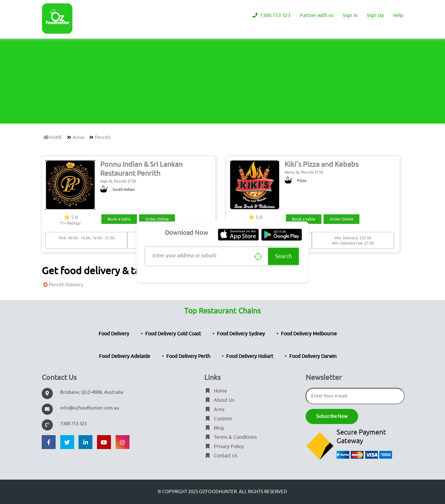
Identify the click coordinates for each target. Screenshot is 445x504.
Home (216, 391)
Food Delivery (114, 334)
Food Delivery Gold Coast (173, 334)
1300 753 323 (271, 15)
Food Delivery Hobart (250, 356)
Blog (214, 428)
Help (398, 15)
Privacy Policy (224, 447)
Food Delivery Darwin (313, 356)
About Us (219, 400)
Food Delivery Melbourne (309, 334)
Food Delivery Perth (188, 356)
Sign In (350, 15)
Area (214, 409)
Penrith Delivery (62, 285)
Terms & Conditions (231, 437)
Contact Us (221, 456)
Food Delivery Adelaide (125, 356)
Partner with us (317, 15)
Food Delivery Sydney (241, 334)
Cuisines (218, 419)
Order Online (157, 219)
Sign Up (375, 15)
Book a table (119, 219)
